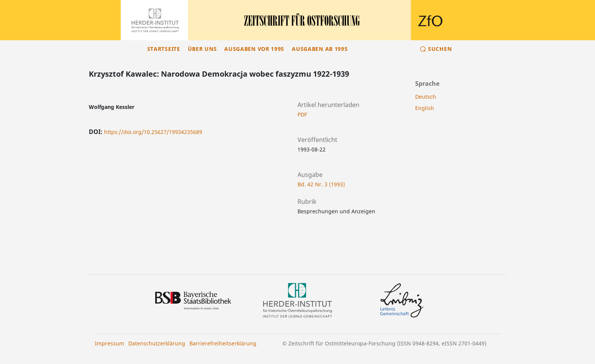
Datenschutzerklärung (157, 343)
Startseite (164, 49)
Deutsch (426, 97)
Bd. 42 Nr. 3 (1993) (321, 184)
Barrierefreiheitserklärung (223, 343)
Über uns (202, 49)
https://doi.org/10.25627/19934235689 (153, 132)
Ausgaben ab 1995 (320, 49)
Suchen (440, 49)
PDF (302, 114)
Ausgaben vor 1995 (254, 49)
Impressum (109, 343)
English (425, 108)
